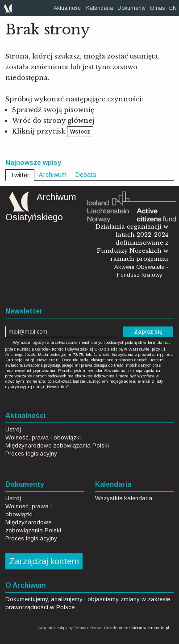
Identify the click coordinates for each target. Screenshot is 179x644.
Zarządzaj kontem (44, 561)
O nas (157, 8)
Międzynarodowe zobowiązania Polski (57, 445)
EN (173, 8)
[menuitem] (68, 8)
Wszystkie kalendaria (124, 498)
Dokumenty (131, 8)
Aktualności (68, 8)
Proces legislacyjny (31, 454)
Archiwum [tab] (53, 175)
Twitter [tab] (20, 175)
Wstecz (80, 132)
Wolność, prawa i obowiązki (43, 437)
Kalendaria (100, 8)
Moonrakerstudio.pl (150, 628)
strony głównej (69, 121)
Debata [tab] (86, 175)
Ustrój (13, 429)
